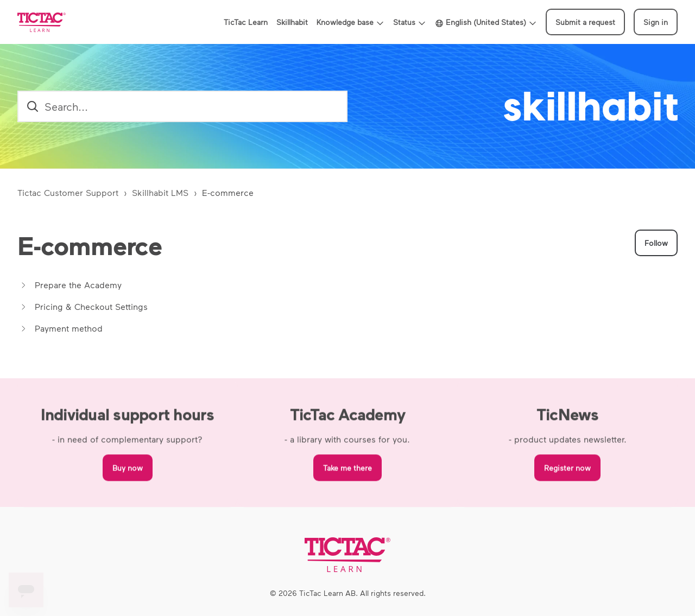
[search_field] (182, 106)
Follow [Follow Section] (656, 243)
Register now (567, 470)
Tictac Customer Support (68, 192)
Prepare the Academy (78, 285)
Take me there (347, 470)
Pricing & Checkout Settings (91, 306)
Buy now (128, 470)
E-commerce (228, 192)
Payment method (69, 328)
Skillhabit (292, 22)
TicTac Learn (246, 22)
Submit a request (585, 22)
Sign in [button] (656, 22)
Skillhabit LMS (160, 192)
